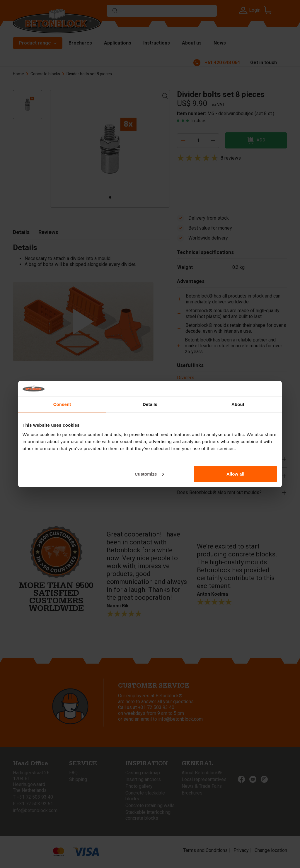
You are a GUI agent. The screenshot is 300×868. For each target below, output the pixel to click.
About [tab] (238, 404)
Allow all (235, 474)
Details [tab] (150, 404)
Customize (149, 474)
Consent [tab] (62, 404)
